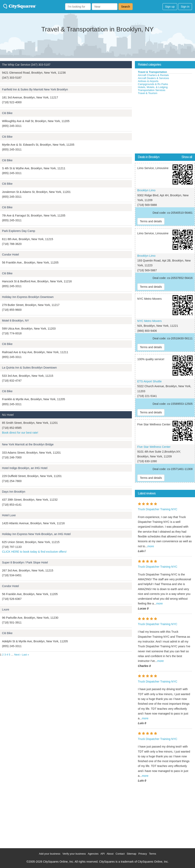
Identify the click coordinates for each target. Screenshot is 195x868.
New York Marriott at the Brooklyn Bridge (28, 444)
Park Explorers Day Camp (19, 231)
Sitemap (131, 854)
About (110, 854)
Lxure (6, 609)
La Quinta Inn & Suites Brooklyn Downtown (29, 368)
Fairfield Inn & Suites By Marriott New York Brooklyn (35, 89)
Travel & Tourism (148, 93)
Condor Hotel (10, 255)
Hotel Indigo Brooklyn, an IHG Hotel (25, 468)
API (103, 854)
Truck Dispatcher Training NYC (158, 509)
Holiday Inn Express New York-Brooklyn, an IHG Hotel (36, 534)
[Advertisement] (165, 125)
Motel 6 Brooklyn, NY (15, 321)
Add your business (50, 854)
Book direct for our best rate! (20, 433)
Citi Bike (7, 113)
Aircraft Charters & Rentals (153, 75)
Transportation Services (152, 90)
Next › (18, 655)
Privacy (143, 854)
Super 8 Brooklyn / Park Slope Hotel (25, 562)
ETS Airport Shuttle (150, 381)
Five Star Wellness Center (154, 447)
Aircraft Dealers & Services (153, 78)
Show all (187, 157)
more (151, 546)
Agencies (93, 854)
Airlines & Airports (148, 81)
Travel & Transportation (152, 72)
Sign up (170, 7)
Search (125, 7)
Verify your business (74, 854)
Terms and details (151, 221)
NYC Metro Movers (150, 321)
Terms (152, 854)
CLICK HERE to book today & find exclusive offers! (34, 552)
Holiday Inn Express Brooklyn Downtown (28, 297)
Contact (120, 854)
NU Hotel (8, 415)
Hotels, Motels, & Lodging (153, 87)
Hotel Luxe (9, 515)
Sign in (185, 7)
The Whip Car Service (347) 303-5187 (26, 65)
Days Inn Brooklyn (14, 492)
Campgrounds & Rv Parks (153, 84)
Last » (25, 655)
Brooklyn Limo (146, 190)
